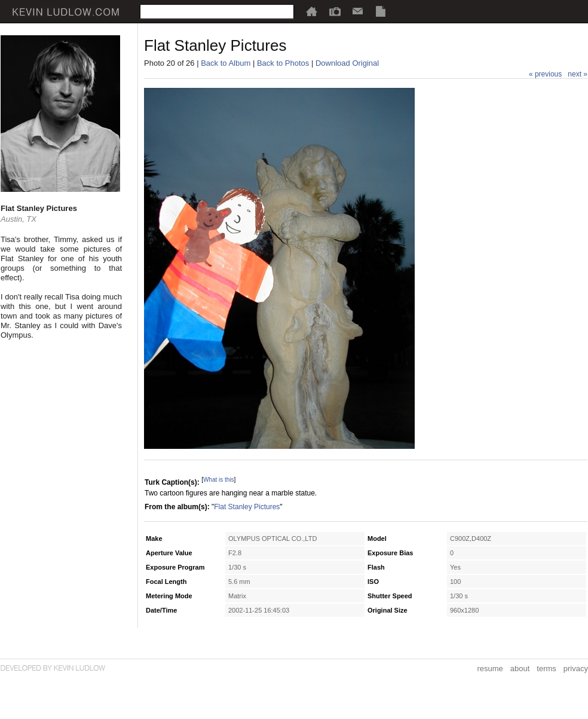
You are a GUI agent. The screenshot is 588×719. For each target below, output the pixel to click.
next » (578, 74)
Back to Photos (283, 63)
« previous (545, 74)
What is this (219, 480)
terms (546, 668)
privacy (576, 668)
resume (490, 668)
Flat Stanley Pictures (247, 507)
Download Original (347, 63)
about (520, 668)
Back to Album (226, 63)
